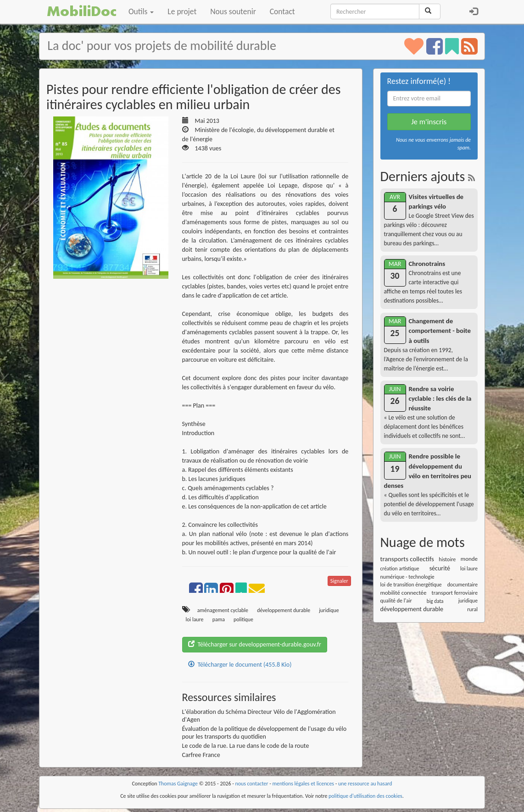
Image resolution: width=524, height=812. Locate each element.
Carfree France (201, 755)
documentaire (463, 585)
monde (469, 559)
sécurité (440, 568)
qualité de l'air (396, 601)
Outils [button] (141, 11)
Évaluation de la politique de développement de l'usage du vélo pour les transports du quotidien (265, 733)
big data (435, 601)
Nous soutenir (233, 11)
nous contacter (252, 784)
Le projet (182, 11)
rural (472, 609)
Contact (282, 11)
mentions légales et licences (303, 784)
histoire (447, 559)
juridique (329, 610)
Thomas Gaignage (178, 784)
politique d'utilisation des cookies (365, 796)
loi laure (195, 619)
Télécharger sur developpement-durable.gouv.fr (255, 644)
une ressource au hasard (365, 784)
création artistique (400, 569)
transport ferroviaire (455, 593)
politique (243, 619)
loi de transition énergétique (411, 585)
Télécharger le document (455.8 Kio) (240, 665)
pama (219, 619)
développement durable (284, 610)
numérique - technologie (407, 577)
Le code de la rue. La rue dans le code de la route (246, 746)
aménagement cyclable (223, 610)
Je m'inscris (429, 122)
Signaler (339, 581)
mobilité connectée (404, 593)
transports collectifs (407, 559)
